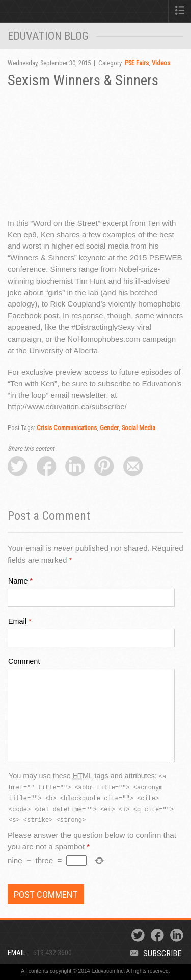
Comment (24, 661)
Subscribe (156, 953)
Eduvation (41, 13)
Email (17, 621)
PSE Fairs (137, 63)
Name (18, 581)
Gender (109, 428)
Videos (161, 63)
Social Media (139, 428)
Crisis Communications (67, 428)
